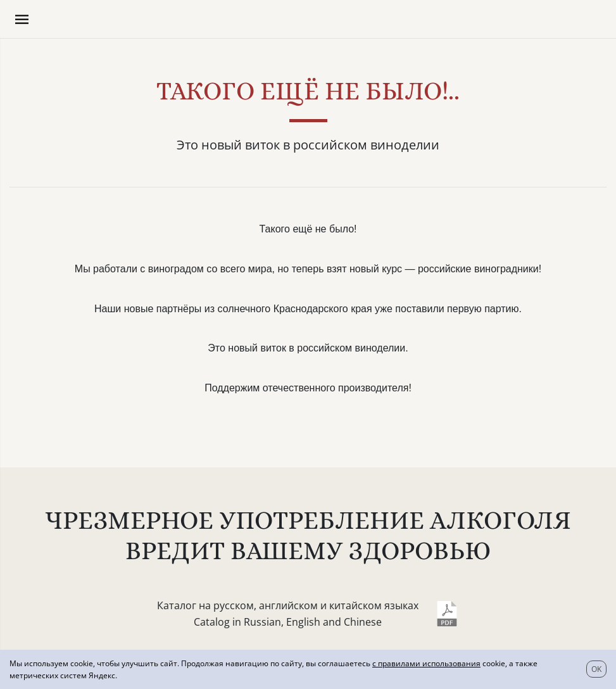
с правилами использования (426, 663)
